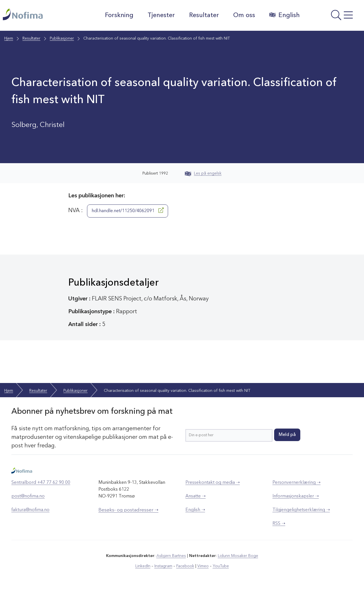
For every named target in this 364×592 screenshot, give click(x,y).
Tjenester (161, 15)
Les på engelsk (203, 173)
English (285, 15)
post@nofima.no (28, 496)
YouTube (221, 566)
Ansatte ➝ (196, 496)
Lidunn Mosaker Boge (238, 556)
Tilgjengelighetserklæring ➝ (301, 510)
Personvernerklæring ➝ (296, 483)
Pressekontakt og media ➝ (213, 483)
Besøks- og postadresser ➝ (128, 510)
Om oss (244, 15)
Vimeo (203, 566)
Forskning (119, 15)
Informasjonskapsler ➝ (296, 496)
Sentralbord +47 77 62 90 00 (41, 483)
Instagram (163, 566)
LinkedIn (143, 566)
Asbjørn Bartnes (171, 556)
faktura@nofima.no (30, 510)
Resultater (204, 15)
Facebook (185, 566)
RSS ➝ (279, 524)
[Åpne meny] (333, 17)
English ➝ (195, 510)
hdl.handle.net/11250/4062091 (128, 210)
